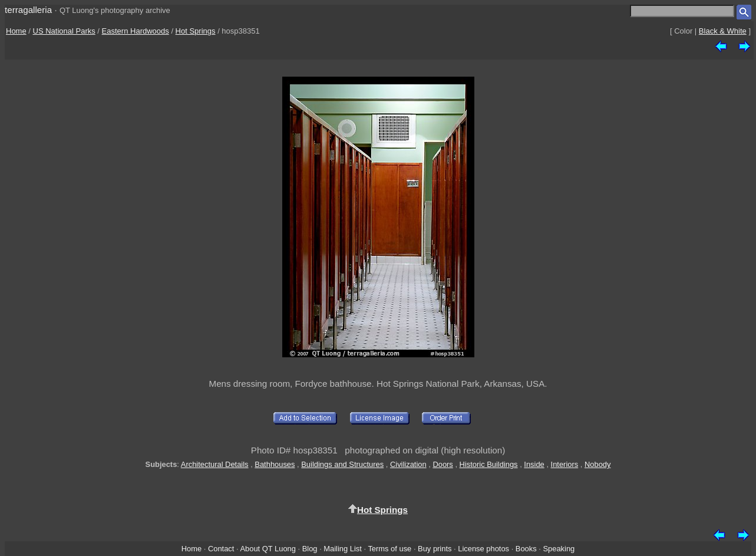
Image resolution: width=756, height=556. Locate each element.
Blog (310, 549)
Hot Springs (196, 31)
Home (16, 31)
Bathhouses (275, 464)
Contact (221, 549)
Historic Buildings (489, 464)
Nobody (598, 464)
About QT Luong (268, 549)
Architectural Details (215, 464)
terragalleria (28, 10)
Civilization (408, 464)
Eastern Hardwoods (136, 31)
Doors (443, 464)
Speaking (559, 549)
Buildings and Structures (342, 464)
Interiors (565, 464)
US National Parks (64, 31)
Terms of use (389, 549)
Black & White (723, 31)
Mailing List (343, 549)
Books (526, 549)
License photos (483, 549)
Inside (534, 464)
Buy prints (435, 549)
